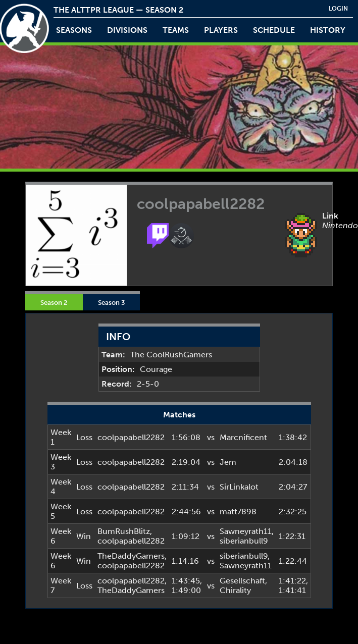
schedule (274, 30)
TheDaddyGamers (131, 556)
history (328, 30)
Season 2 (54, 302)
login (338, 9)
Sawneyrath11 (246, 531)
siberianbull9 (244, 541)
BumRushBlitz (124, 531)
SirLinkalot (239, 487)
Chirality (235, 590)
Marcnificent (243, 437)
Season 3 (111, 302)
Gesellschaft (242, 581)
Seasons (74, 30)
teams (176, 30)
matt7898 (238, 512)
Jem (228, 462)
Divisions (127, 30)
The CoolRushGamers (171, 355)
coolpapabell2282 (131, 437)
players (221, 30)
